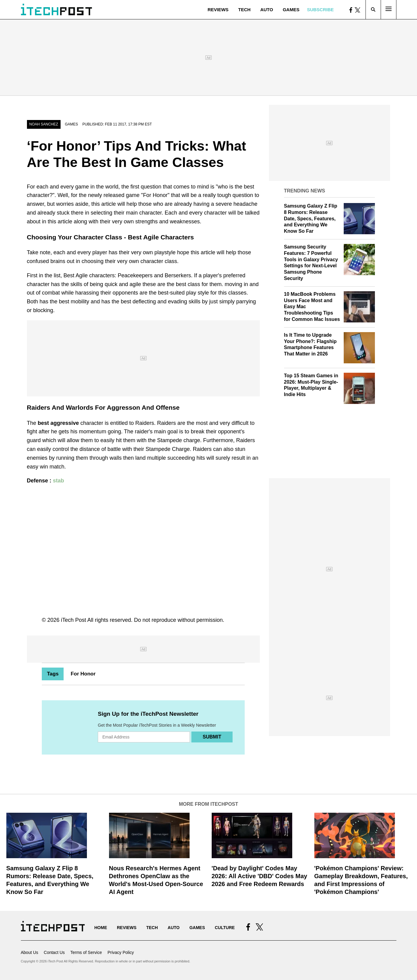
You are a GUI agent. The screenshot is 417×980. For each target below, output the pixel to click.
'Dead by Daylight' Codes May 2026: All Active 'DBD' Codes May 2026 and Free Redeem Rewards (260, 876)
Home (101, 928)
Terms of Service (86, 952)
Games (291, 10)
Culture (225, 928)
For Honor (83, 674)
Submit (212, 737)
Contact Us (54, 952)
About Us (30, 952)
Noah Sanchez (44, 124)
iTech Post (73, 620)
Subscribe (320, 10)
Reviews (218, 10)
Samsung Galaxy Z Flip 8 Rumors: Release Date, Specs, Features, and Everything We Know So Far (311, 218)
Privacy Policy (121, 952)
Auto (266, 10)
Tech (245, 10)
